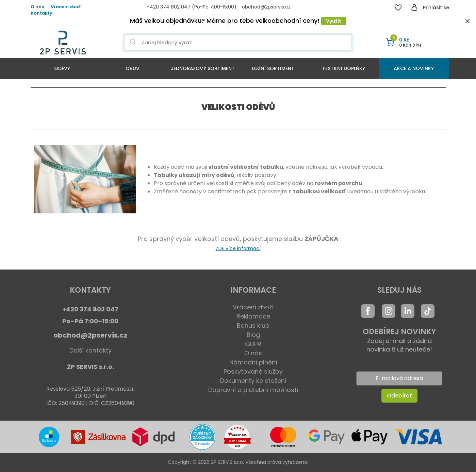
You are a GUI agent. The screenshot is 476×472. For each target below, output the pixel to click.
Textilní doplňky (344, 68)
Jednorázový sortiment (203, 68)
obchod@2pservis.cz (91, 335)
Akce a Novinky (414, 68)
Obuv (133, 68)
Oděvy (62, 68)
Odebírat (399, 396)
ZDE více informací (238, 248)
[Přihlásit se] (414, 7)
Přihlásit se (436, 7)
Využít (334, 21)
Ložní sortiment (273, 68)
